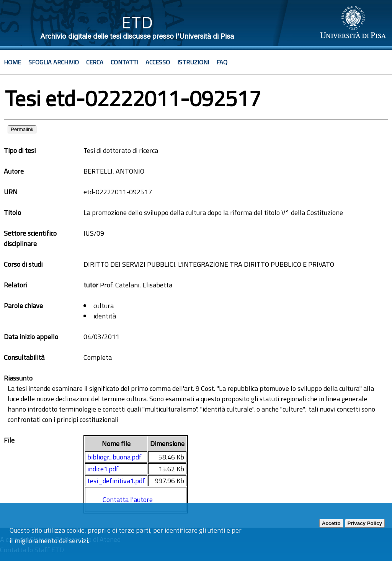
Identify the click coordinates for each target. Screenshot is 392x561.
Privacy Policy (365, 523)
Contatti (124, 62)
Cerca (95, 62)
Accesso (158, 62)
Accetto (331, 523)
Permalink (22, 129)
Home (12, 62)
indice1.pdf (103, 469)
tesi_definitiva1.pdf (116, 481)
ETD (137, 22)
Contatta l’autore (128, 499)
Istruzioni (193, 62)
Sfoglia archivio (54, 62)
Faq (222, 62)
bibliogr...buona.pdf (114, 457)
